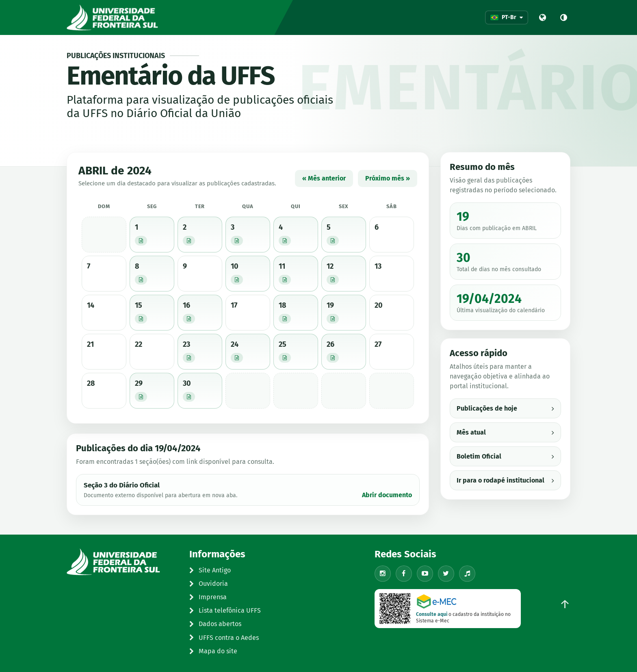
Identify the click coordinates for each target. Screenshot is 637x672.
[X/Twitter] (446, 574)
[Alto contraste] (563, 17)
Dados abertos (215, 624)
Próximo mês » (388, 178)
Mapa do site (213, 651)
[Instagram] (383, 574)
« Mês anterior (324, 178)
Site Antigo (210, 570)
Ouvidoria (209, 584)
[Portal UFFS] (542, 17)
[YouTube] (425, 574)
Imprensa (208, 597)
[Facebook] (404, 574)
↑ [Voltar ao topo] (565, 604)
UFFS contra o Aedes (224, 638)
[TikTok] (467, 574)
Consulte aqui (432, 614)
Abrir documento (387, 495)
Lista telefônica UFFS (225, 610)
